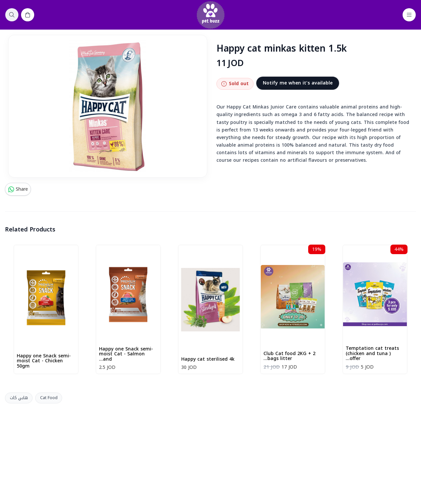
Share (18, 189)
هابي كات (19, 398)
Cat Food (49, 398)
